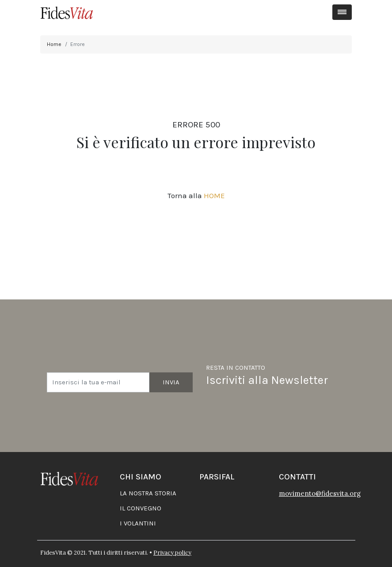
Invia (171, 382)
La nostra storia (148, 493)
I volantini (138, 523)
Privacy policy (172, 553)
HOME (214, 195)
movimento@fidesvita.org (320, 493)
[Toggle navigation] (342, 12)
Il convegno (141, 508)
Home (54, 44)
